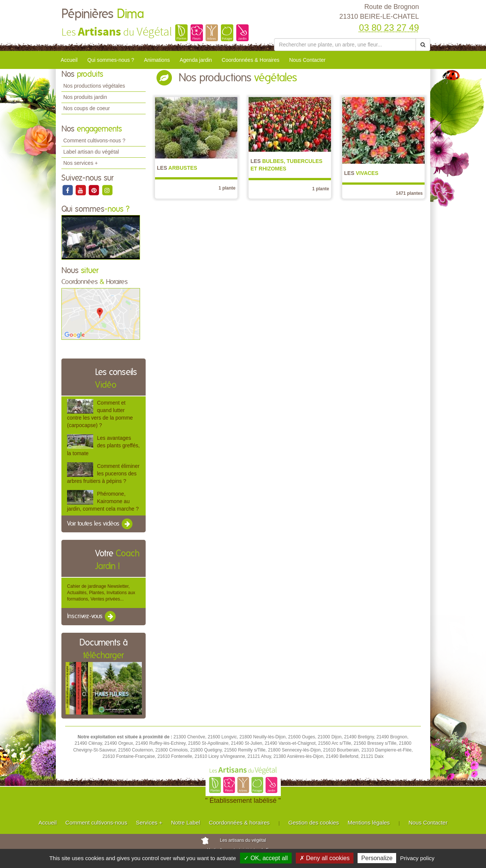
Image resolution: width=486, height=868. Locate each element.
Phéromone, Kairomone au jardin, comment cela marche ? (103, 501)
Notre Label (186, 822)
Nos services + (81, 163)
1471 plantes (409, 193)
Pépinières (103, 14)
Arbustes (177, 168)
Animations (157, 60)
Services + (149, 822)
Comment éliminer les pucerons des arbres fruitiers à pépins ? (103, 474)
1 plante (227, 188)
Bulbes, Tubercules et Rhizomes (286, 165)
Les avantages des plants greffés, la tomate (103, 445)
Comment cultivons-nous (96, 822)
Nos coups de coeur (87, 108)
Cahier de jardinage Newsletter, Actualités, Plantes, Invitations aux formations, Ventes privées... (101, 593)
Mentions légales (369, 822)
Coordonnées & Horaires (250, 60)
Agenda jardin (196, 60)
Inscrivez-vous (92, 617)
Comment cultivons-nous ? (94, 140)
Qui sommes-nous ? (111, 60)
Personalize (377, 858)
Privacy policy (417, 858)
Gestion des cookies (314, 822)
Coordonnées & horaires (239, 822)
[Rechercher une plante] (345, 45)
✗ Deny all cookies (325, 858)
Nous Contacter (307, 60)
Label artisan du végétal (91, 152)
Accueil (69, 60)
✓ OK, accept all (266, 858)
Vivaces (361, 173)
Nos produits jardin (85, 97)
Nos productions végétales (94, 86)
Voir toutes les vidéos (100, 524)
